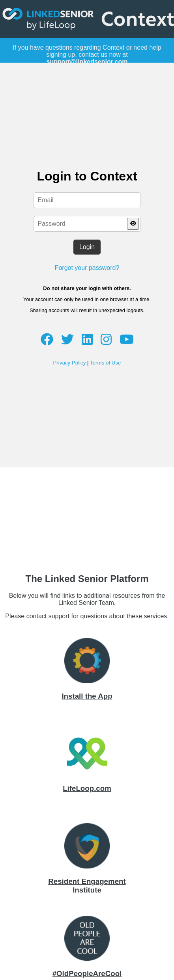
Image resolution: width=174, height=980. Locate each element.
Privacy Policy (69, 363)
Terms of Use (106, 363)
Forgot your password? (87, 268)
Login (87, 247)
